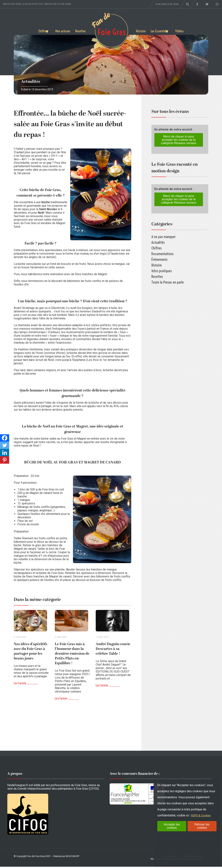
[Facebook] (5, 438)
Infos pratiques (162, 271)
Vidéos (185, 30)
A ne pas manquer (164, 237)
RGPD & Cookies (202, 815)
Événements (159, 259)
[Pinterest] (5, 460)
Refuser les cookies (202, 826)
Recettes (80, 30)
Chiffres (37, 30)
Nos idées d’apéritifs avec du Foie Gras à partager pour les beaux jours (31, 653)
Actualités (31, 82)
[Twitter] (5, 445)
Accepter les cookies (172, 826)
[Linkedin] (5, 453)
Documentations (162, 254)
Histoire (141, 30)
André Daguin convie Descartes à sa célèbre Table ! (113, 650)
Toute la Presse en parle (168, 282)
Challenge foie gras (167, 4)
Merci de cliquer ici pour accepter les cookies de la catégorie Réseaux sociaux (179, 140)
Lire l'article (20, 684)
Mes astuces (62, 30)
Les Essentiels (160, 30)
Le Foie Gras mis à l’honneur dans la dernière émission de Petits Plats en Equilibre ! (72, 655)
